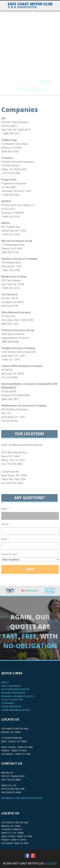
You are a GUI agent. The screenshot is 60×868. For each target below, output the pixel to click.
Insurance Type (10, 554)
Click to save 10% (12, 700)
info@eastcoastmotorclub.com (22, 798)
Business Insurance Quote (18, 696)
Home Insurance (11, 706)
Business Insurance (13, 693)
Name (6, 509)
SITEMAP (51, 863)
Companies (8, 703)
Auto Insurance (11, 686)
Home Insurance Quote (16, 710)
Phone (6, 524)
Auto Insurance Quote (15, 689)
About (5, 682)
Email (5, 539)
